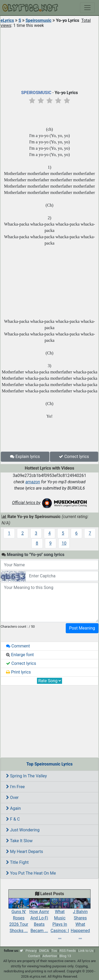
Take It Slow (19, 841)
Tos (54, 951)
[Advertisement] (49, 58)
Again (13, 808)
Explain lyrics (25, 457)
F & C (13, 819)
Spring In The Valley (26, 776)
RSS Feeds (68, 951)
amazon (33, 482)
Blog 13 (65, 956)
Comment (18, 646)
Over (12, 798)
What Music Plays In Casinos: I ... (60, 920)
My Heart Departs (25, 852)
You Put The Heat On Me (31, 873)
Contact (34, 956)
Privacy (31, 951)
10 (64, 543)
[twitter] (21, 951)
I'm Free (15, 787)
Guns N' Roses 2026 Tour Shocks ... (19, 917)
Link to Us (86, 951)
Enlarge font (20, 655)
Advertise (50, 956)
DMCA (44, 951)
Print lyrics (18, 672)
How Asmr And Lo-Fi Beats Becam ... (39, 917)
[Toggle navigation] (87, 8)
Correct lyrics (74, 457)
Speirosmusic (39, 20)
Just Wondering (23, 830)
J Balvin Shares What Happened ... (80, 920)
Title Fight (17, 862)
